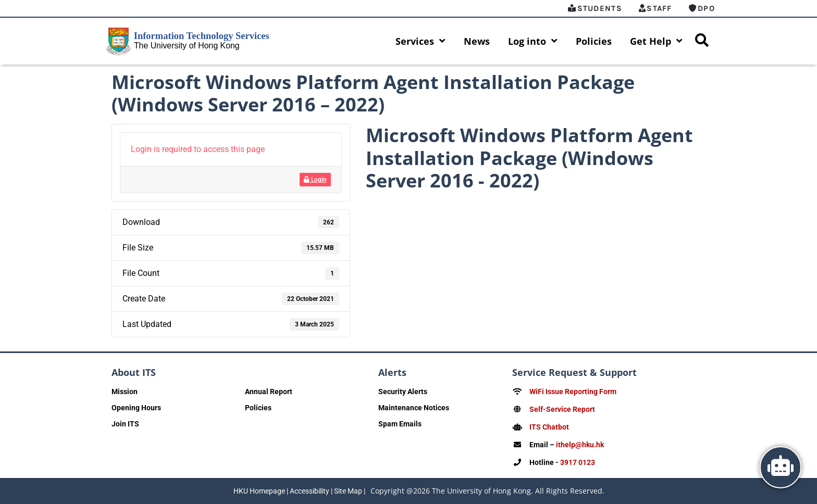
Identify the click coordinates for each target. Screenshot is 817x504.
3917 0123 (578, 462)
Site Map (348, 491)
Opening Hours (136, 408)
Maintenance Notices (414, 408)
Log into (533, 41)
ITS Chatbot (549, 427)
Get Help (656, 41)
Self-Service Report (562, 409)
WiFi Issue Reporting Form (573, 392)
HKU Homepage (259, 491)
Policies (594, 41)
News (477, 41)
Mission (125, 392)
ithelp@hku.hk (580, 445)
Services (420, 41)
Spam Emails (400, 424)
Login (315, 180)
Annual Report (269, 392)
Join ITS (125, 424)
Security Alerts (403, 392)
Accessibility (310, 491)
